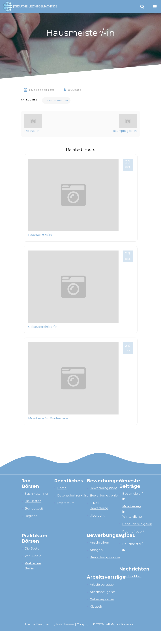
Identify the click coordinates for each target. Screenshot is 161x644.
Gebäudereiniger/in (43, 327)
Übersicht (97, 516)
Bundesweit (34, 509)
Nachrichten (132, 576)
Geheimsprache (102, 599)
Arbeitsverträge (102, 585)
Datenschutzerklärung (75, 495)
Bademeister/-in (40, 235)
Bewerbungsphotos (105, 557)
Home (62, 488)
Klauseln (96, 607)
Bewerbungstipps (103, 488)
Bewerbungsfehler (104, 495)
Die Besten (33, 501)
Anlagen (96, 550)
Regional (32, 516)
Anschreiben (99, 543)
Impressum (66, 503)
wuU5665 (74, 90)
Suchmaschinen (37, 494)
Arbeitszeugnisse (103, 592)
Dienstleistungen (56, 100)
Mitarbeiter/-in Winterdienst (49, 418)
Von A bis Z (33, 556)
